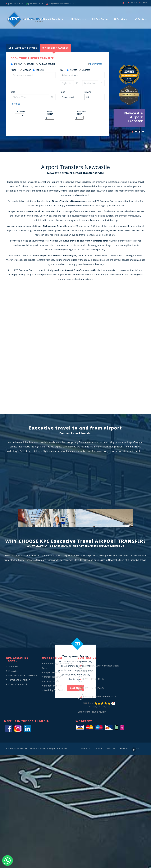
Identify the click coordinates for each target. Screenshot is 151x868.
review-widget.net (103, 707)
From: (13, 70)
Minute (88, 92)
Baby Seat (22, 112)
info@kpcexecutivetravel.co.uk (60, 4)
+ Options (15, 104)
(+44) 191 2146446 (15, 4)
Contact (141, 19)
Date (13, 92)
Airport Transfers (52, 19)
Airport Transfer (52, 672)
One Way (16, 64)
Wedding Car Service (55, 690)
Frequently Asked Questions (23, 675)
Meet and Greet (81, 113)
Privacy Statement (18, 684)
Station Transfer (52, 677)
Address (38, 70)
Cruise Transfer (52, 681)
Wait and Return (45, 64)
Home (29, 19)
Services (121, 19)
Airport (26, 70)
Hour (62, 92)
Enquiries (13, 671)
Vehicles (79, 19)
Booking (124, 748)
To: (61, 70)
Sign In (143, 3)
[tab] (23, 48)
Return (29, 64)
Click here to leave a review (92, 712)
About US (13, 666)
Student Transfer (53, 686)
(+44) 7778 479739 (35, 4)
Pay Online (100, 19)
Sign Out (132, 3)
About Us (85, 748)
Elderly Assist (51, 113)
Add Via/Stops (95, 64)
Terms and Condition (19, 680)
